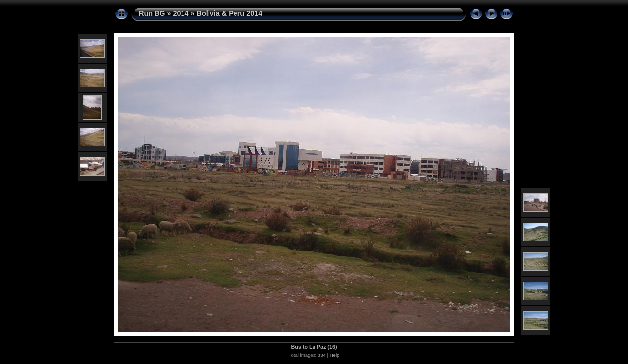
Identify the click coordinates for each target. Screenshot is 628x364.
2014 (181, 13)
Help (335, 355)
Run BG (152, 13)
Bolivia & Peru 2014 (230, 13)
